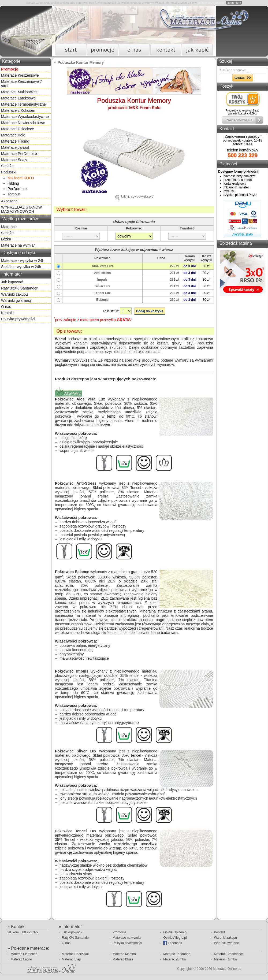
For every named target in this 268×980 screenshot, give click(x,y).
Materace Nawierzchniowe (23, 123)
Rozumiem (234, 3)
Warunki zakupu (14, 294)
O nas (6, 307)
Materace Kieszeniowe (20, 75)
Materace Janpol (15, 147)
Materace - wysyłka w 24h (23, 261)
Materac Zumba (174, 959)
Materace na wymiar (18, 245)
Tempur (14, 194)
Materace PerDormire (19, 154)
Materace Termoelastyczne (23, 104)
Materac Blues (123, 959)
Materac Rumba (225, 959)
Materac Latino (21, 959)
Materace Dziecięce (18, 129)
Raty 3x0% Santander (19, 288)
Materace (9, 227)
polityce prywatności (211, 3)
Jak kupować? (72, 932)
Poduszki (9, 172)
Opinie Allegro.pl (175, 938)
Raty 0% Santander (76, 938)
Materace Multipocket (19, 92)
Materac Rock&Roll (76, 954)
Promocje (119, 932)
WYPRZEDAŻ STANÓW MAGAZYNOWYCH (21, 209)
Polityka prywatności (18, 319)
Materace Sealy (14, 160)
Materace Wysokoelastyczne (25, 117)
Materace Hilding (15, 141)
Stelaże (7, 166)
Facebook (173, 943)
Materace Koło (13, 135)
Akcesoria (9, 201)
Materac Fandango (177, 954)
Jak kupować (12, 282)
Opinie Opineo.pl (175, 932)
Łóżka (6, 239)
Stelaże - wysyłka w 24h (21, 267)
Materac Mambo (124, 954)
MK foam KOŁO (21, 178)
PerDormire (17, 189)
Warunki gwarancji (16, 300)
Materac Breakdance (229, 954)
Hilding (13, 183)
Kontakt (7, 313)
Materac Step (71, 959)
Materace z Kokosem (19, 110)
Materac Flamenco (24, 954)
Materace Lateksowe (18, 98)
